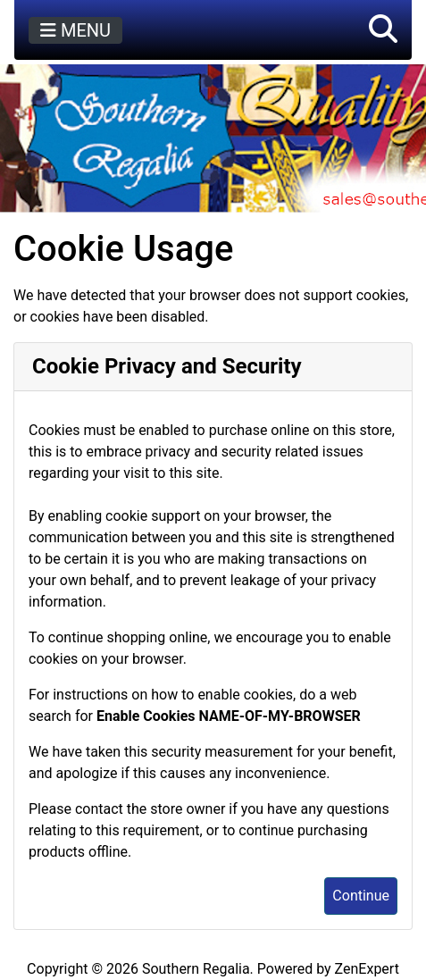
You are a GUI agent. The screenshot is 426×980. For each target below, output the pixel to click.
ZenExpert (367, 969)
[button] (383, 30)
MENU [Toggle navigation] (75, 30)
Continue (361, 896)
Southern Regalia (196, 969)
